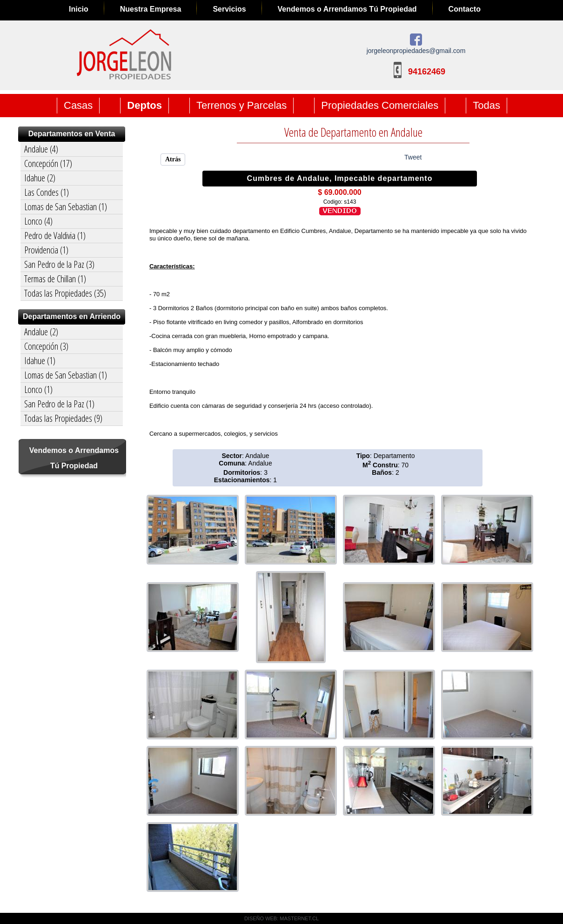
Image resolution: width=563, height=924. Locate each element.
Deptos (144, 105)
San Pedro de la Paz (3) (59, 264)
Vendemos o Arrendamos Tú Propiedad (347, 9)
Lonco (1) (38, 389)
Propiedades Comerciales (380, 105)
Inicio (79, 9)
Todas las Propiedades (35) (65, 293)
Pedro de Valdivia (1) (55, 236)
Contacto (465, 9)
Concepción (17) (48, 163)
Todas (486, 105)
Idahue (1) (40, 361)
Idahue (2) (40, 178)
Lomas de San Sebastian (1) (66, 207)
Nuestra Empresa (151, 9)
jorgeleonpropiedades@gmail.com (416, 51)
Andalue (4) (41, 149)
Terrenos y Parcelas (241, 105)
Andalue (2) (41, 332)
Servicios (229, 9)
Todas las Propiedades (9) (63, 418)
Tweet (413, 157)
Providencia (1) (46, 250)
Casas (78, 105)
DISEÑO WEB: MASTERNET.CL (281, 918)
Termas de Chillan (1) (55, 279)
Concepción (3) (46, 346)
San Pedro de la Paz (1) (59, 404)
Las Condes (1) (47, 192)
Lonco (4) (38, 221)
